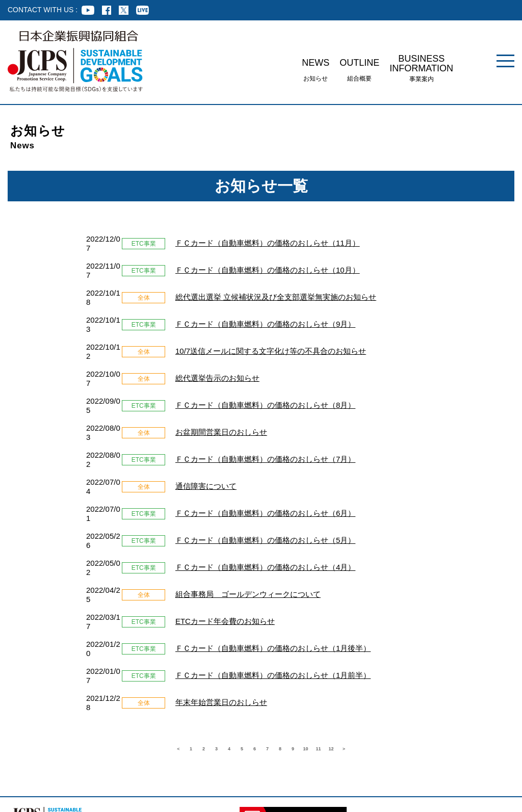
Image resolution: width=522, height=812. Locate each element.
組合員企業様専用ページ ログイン (37, 759)
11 (353, 628)
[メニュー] (505, 61)
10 (332, 628)
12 (373, 628)
